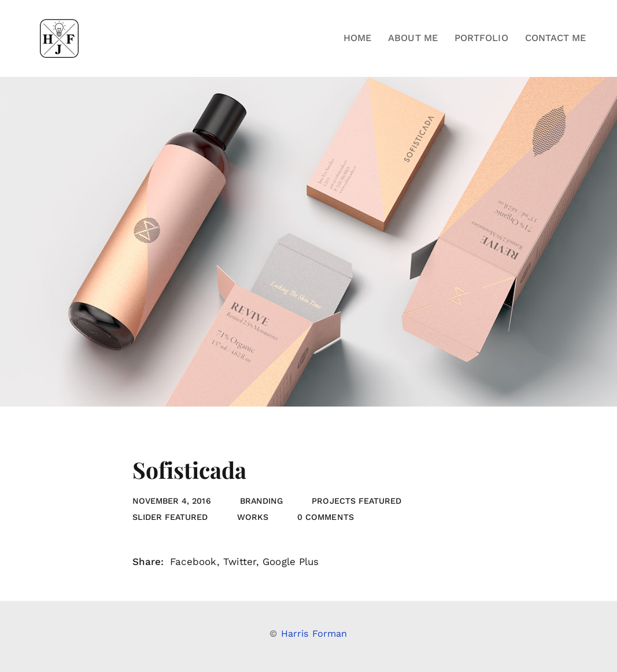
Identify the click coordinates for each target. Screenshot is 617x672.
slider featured (170, 517)
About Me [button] (413, 38)
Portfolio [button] (481, 38)
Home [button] (357, 38)
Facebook (193, 562)
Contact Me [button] (556, 38)
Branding (262, 501)
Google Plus (291, 562)
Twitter (240, 562)
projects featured (356, 501)
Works (253, 517)
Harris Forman (314, 634)
